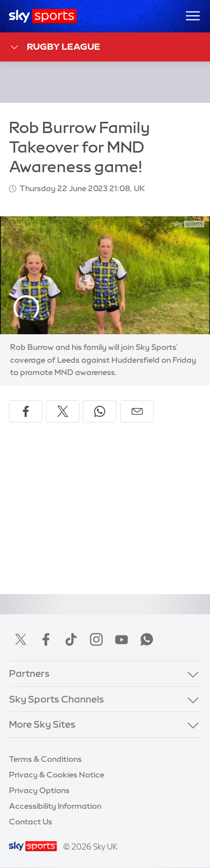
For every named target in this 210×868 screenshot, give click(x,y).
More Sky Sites (42, 724)
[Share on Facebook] (26, 411)
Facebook (46, 639)
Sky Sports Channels (57, 699)
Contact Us (31, 822)
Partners (29, 673)
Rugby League (55, 47)
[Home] (43, 16)
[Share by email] (137, 411)
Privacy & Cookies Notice (57, 775)
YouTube (122, 639)
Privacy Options (39, 790)
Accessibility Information (55, 806)
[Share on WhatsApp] (100, 411)
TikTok (71, 639)
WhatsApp (147, 639)
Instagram (96, 639)
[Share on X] (63, 411)
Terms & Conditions (45, 759)
